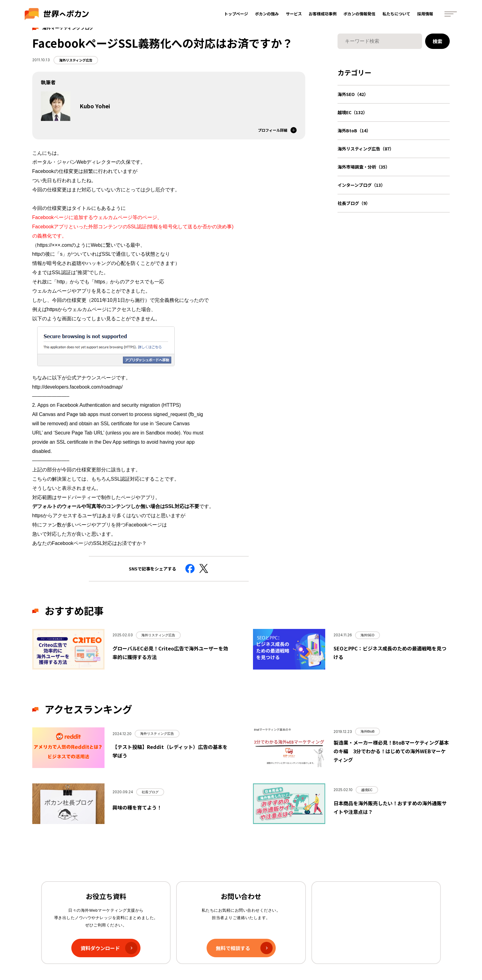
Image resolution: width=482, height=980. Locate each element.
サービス (294, 15)
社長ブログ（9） (354, 203)
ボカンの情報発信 (360, 15)
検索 (437, 41)
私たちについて (397, 15)
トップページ (236, 15)
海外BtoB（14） (354, 130)
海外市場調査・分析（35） (364, 167)
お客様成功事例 (323, 15)
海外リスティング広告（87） (366, 149)
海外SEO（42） (353, 94)
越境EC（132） (352, 112)
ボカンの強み (267, 15)
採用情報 (425, 15)
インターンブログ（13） (361, 185)
